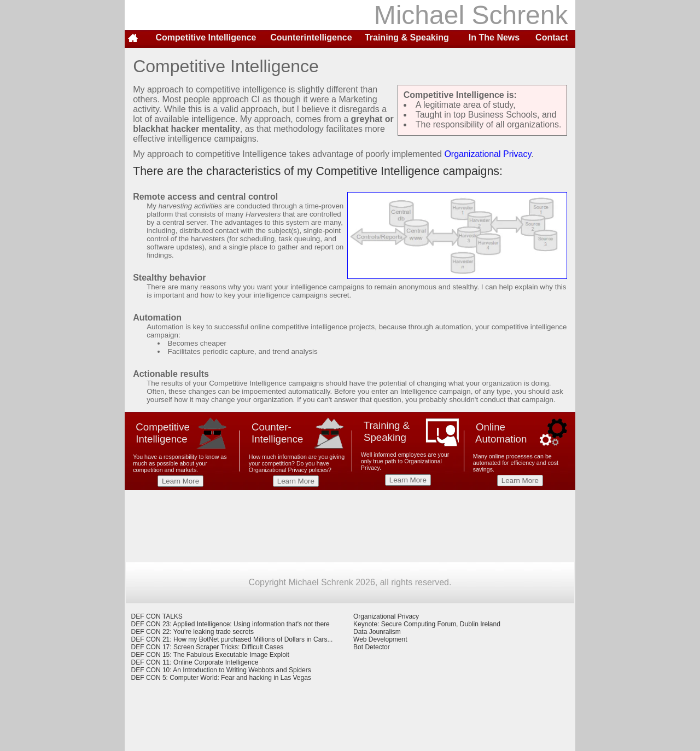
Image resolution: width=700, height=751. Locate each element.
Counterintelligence (311, 37)
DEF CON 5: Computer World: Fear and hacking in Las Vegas (221, 678)
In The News (494, 37)
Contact (552, 37)
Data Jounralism (377, 632)
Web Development (380, 639)
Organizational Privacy (488, 154)
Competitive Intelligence (206, 37)
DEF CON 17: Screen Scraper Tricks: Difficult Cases (208, 647)
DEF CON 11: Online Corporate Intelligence (195, 662)
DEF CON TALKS (157, 616)
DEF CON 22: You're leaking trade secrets (192, 632)
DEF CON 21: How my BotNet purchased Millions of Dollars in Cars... (232, 639)
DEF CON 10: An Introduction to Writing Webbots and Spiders (221, 670)
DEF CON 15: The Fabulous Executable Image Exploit (210, 655)
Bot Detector (372, 647)
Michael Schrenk (475, 15)
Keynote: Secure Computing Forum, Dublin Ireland (427, 624)
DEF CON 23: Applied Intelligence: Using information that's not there (231, 624)
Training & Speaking (407, 37)
